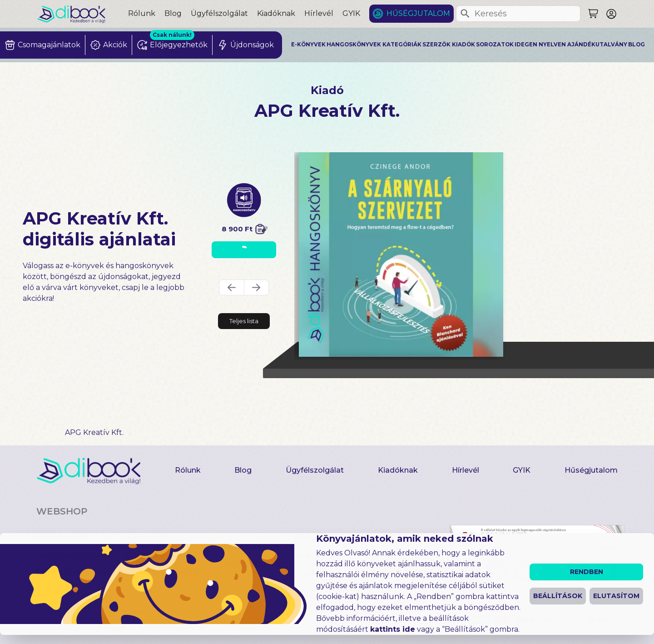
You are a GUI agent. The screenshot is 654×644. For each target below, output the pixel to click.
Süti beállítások (166, 627)
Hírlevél (319, 13)
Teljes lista (244, 321)
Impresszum (235, 612)
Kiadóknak (276, 13)
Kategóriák (402, 45)
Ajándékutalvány (597, 45)
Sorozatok (495, 45)
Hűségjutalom (418, 13)
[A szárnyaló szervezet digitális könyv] (401, 255)
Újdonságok (252, 545)
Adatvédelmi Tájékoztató (84, 627)
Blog (173, 13)
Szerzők (436, 45)
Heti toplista (252, 563)
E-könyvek (308, 45)
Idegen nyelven (540, 45)
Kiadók (463, 45)
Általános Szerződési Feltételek (322, 612)
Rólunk (142, 13)
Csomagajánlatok (168, 554)
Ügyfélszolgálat (219, 13)
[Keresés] (465, 14)
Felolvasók (384, 554)
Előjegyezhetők (163, 572)
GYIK (351, 13)
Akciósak (148, 537)
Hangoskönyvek (354, 45)
